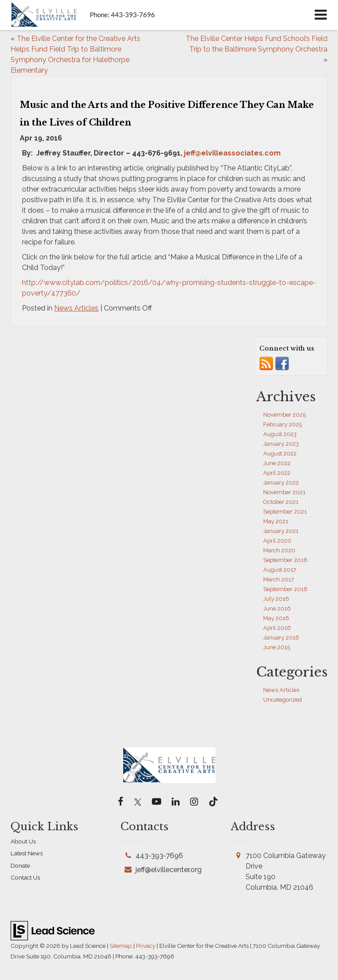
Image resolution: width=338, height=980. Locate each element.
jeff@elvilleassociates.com (232, 153)
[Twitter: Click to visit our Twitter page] (138, 802)
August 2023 (280, 434)
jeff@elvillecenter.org (169, 870)
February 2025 (283, 424)
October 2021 (281, 502)
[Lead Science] (53, 930)
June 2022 (277, 463)
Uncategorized (283, 700)
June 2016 (277, 608)
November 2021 (284, 492)
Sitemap (121, 946)
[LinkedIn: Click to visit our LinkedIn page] (176, 802)
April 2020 (277, 541)
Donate (20, 865)
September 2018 (285, 560)
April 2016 (277, 628)
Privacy (146, 946)
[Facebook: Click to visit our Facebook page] (121, 802)
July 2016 (276, 599)
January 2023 (281, 444)
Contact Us (25, 877)
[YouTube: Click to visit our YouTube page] (156, 802)
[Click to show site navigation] (321, 15)
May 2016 (276, 618)
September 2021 (285, 512)
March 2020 (279, 550)
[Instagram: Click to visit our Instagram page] (194, 802)
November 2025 (285, 415)
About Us (23, 841)
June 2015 (277, 647)
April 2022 (277, 473)
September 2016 (285, 589)
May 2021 (276, 521)
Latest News (27, 853)
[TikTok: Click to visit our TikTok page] (213, 802)
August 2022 (280, 453)
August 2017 (280, 570)
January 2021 (281, 531)
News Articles (76, 308)
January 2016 (281, 638)
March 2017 (279, 579)
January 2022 (281, 483)
